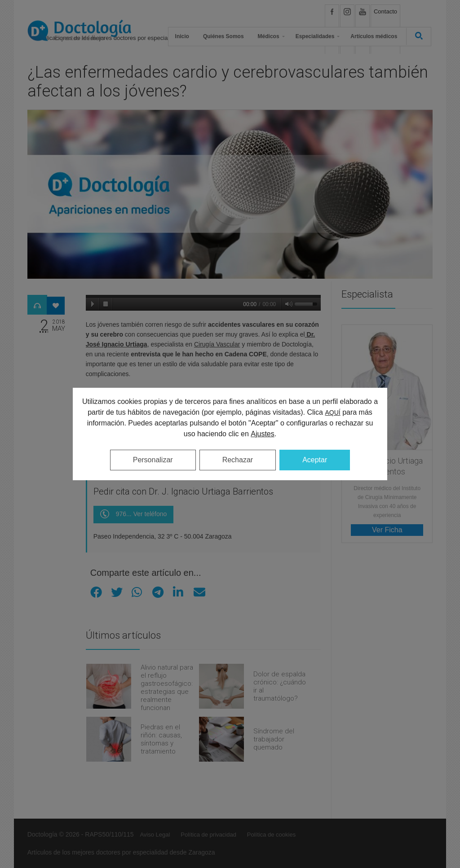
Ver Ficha (387, 530)
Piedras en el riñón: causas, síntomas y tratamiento (161, 739)
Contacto (385, 11)
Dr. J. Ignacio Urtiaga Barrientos (387, 466)
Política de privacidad (208, 835)
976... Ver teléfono (134, 515)
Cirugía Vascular (217, 344)
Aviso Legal (155, 835)
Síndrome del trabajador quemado (274, 739)
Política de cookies (271, 835)
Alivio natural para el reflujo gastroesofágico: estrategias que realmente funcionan (167, 688)
